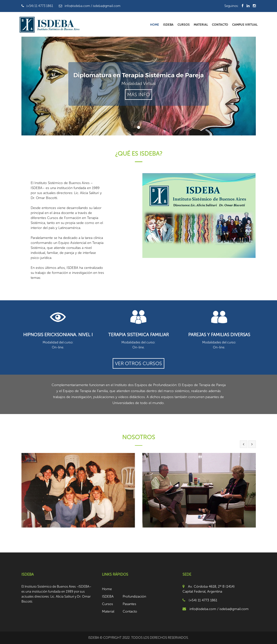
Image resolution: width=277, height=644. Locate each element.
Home (155, 25)
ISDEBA (168, 25)
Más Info (138, 95)
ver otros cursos (138, 363)
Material (201, 25)
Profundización (134, 596)
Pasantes (129, 604)
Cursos (184, 25)
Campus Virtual (245, 25)
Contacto (220, 25)
